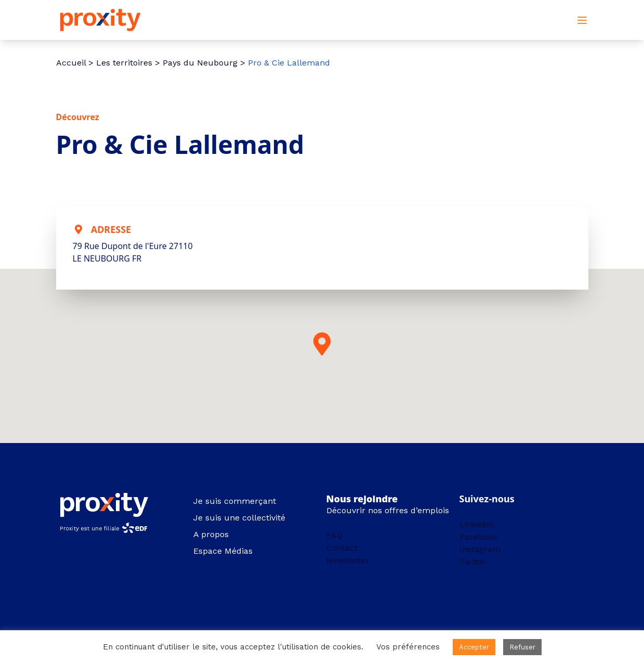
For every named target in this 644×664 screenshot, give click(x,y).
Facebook (478, 537)
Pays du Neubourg (200, 63)
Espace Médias (223, 551)
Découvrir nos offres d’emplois (388, 510)
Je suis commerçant (235, 501)
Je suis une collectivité (239, 518)
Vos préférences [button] (408, 647)
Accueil (71, 63)
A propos (211, 534)
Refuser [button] (522, 647)
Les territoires (124, 63)
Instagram (480, 549)
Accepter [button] (474, 647)
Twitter (474, 562)
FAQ (334, 535)
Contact (342, 548)
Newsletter (348, 560)
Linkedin (477, 524)
